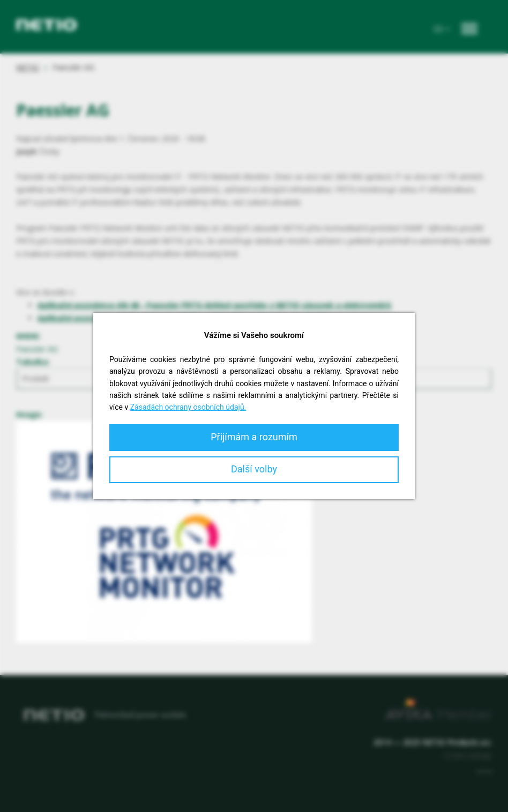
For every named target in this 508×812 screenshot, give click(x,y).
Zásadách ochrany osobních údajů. (188, 407)
